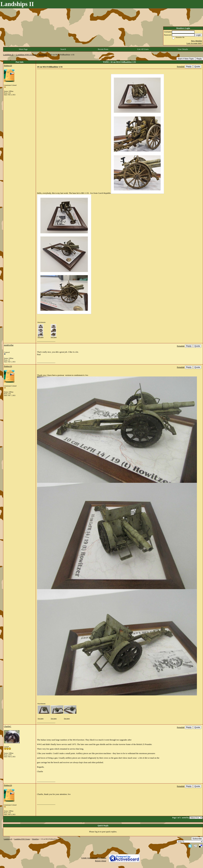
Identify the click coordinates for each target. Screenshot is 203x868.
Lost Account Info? (194, 43)
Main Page (23, 49)
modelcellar (9, 345)
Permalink (181, 67)
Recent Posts (103, 49)
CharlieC (8, 726)
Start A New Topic (186, 59)
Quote (197, 66)
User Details (183, 49)
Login (198, 35)
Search (63, 49)
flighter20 (8, 66)
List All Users (143, 49)
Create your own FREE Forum (94, 858)
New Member (197, 41)
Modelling (43, 55)
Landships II (8, 55)
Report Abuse (101, 861)
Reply (199, 59)
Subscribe (197, 839)
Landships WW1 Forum (26, 55)
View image (41, 337)
